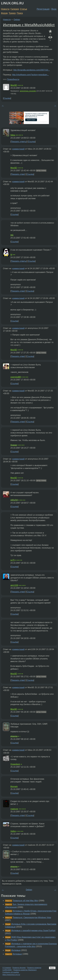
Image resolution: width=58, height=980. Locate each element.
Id (11, 255)
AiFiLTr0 (14, 500)
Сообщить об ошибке (11, 972)
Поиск (20, 13)
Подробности (13, 79)
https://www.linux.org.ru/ (11, 975)
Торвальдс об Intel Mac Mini (25, 901)
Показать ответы (19, 142)
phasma (14, 736)
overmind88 (16, 377)
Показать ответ (18, 174)
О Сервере (7, 968)
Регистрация (43, 9)
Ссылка (7, 98)
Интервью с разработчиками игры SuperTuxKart (33, 931)
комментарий (18, 149)
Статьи (23, 9)
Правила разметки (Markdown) (25, 970)
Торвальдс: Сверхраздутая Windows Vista (32, 917)
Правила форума (19, 968)
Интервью (16, 950)
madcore (14, 809)
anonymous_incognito (28, 91)
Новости (5, 9)
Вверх (52, 968)
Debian (17, 20)
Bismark (14, 787)
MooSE (14, 85)
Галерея (15, 9)
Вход (54, 9)
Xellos (13, 831)
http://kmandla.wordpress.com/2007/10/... (31, 70)
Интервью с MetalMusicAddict (29, 25)
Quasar (14, 445)
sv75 (13, 560)
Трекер (12, 13)
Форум (4, 13)
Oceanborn (15, 764)
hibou (13, 135)
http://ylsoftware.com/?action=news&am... (30, 75)
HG (12, 235)
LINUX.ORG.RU (12, 3)
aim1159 (14, 585)
